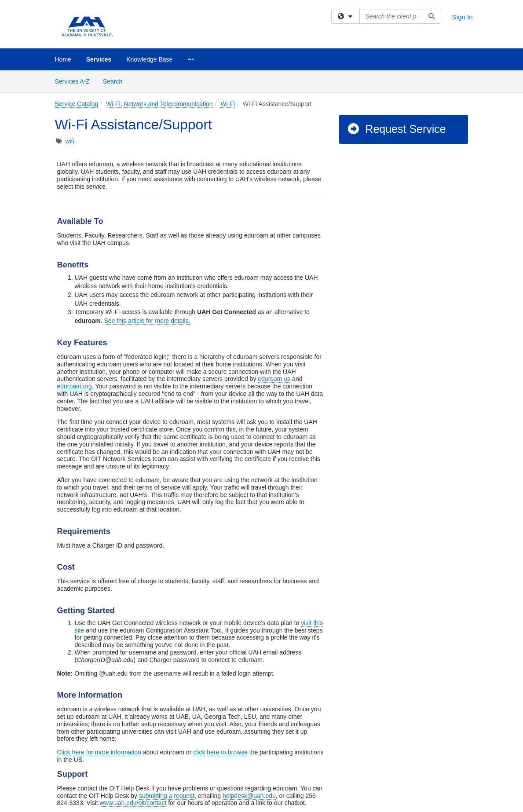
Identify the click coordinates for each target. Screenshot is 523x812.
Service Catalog (77, 104)
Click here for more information (99, 752)
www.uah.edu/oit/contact (133, 803)
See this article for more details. (147, 321)
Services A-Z (72, 81)
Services (99, 59)
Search (116, 81)
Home (63, 59)
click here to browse (220, 752)
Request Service (396, 129)
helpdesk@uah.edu (249, 796)
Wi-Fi (228, 104)
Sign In (463, 17)
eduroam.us (274, 379)
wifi (69, 141)
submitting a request (167, 796)
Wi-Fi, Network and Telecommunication (159, 104)
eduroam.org (75, 386)
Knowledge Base (149, 59)
